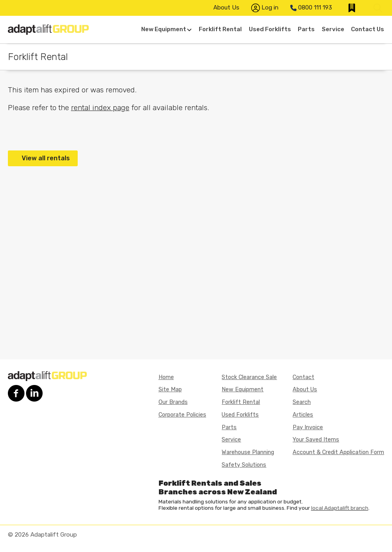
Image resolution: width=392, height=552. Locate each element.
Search (302, 402)
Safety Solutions (244, 465)
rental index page (100, 108)
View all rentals (46, 158)
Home (166, 377)
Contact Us (368, 29)
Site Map (170, 390)
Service (333, 29)
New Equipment (166, 29)
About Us (226, 8)
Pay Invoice (308, 427)
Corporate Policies (182, 415)
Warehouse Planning (248, 452)
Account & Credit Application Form (338, 452)
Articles (303, 415)
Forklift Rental (220, 29)
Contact (303, 377)
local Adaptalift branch (340, 508)
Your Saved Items (316, 440)
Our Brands (173, 402)
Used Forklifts (270, 29)
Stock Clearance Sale (249, 377)
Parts (306, 29)
